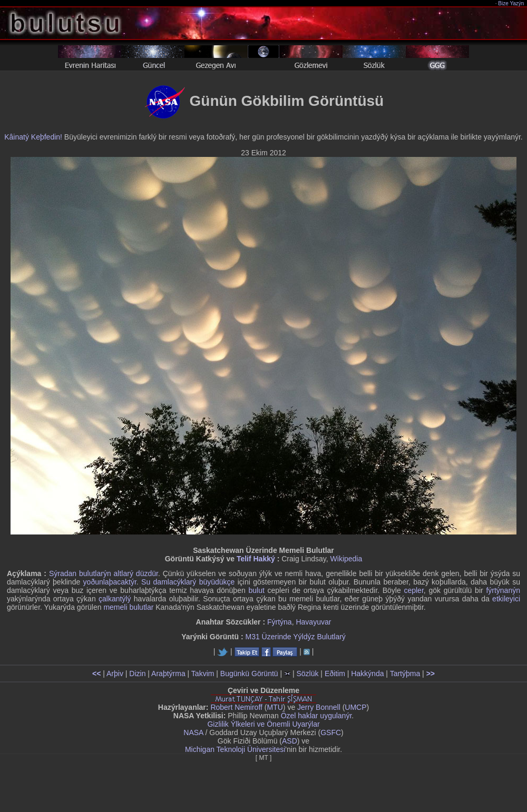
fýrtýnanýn (503, 590)
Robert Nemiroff (236, 707)
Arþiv (115, 674)
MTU (275, 707)
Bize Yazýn (511, 3)
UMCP (355, 707)
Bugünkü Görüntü (249, 674)
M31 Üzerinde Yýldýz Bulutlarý (295, 637)
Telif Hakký (256, 559)
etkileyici (506, 599)
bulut (256, 590)
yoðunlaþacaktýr (110, 582)
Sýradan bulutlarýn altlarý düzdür (104, 573)
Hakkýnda (367, 674)
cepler (413, 590)
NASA (193, 732)
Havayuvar (313, 622)
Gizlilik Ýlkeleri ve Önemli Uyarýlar (263, 724)
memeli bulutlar (128, 607)
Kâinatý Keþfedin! (33, 137)
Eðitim (335, 674)
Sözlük (307, 674)
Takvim (203, 674)
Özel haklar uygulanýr (316, 716)
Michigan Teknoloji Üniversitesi (235, 749)
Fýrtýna (280, 622)
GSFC (331, 732)
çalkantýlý (115, 599)
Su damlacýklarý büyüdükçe (188, 582)
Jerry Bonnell (319, 707)
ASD (290, 741)
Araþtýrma (168, 674)
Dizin (137, 674)
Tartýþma (405, 674)
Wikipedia (347, 559)
